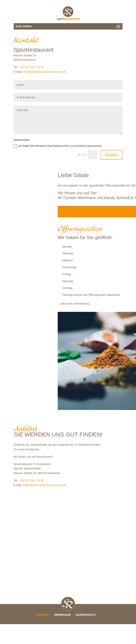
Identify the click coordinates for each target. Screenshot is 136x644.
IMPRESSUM (62, 615)
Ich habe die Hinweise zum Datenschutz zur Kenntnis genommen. (58, 146)
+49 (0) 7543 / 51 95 (32, 67)
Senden (112, 155)
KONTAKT (43, 615)
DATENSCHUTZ (86, 615)
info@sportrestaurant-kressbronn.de (44, 72)
